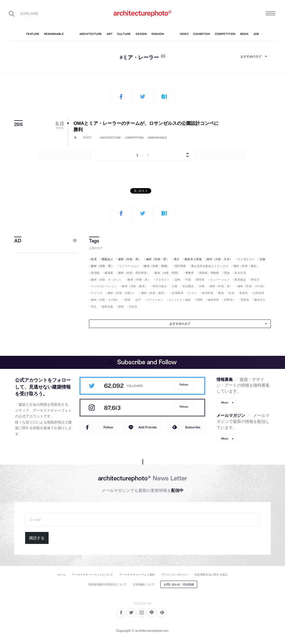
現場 (128, 300)
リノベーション (129, 266)
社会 (232, 293)
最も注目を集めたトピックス (210, 266)
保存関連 (207, 293)
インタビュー (246, 259)
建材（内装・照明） (167, 273)
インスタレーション (104, 286)
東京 (177, 259)
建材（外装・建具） (246, 266)
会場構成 (177, 293)
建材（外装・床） (221, 286)
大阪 (175, 286)
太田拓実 (259, 293)
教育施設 (240, 280)
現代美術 (180, 266)
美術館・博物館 (209, 273)
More (225, 403)
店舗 (262, 259)
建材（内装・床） (130, 259)
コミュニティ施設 (180, 300)
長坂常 (244, 293)
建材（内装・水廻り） (122, 293)
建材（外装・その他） (252, 286)
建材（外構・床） (139, 280)
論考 (178, 280)
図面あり (108, 259)
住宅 (94, 259)
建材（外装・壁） (102, 266)
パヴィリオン (155, 300)
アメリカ (97, 293)
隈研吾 (200, 280)
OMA (199, 300)
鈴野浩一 (230, 300)
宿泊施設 (188, 286)
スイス (192, 293)
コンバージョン (220, 280)
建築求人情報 (193, 259)
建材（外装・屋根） (157, 266)
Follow (184, 385)
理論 (227, 273)
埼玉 (94, 307)
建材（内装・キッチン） (107, 280)
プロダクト (163, 280)
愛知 (221, 293)
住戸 (138, 300)
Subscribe (193, 427)
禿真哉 (245, 300)
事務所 (190, 273)
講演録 (95, 273)
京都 (202, 286)
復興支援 (108, 307)
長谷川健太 (160, 286)
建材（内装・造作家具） (134, 273)
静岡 (121, 307)
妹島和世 (213, 300)
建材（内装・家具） (154, 293)
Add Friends (148, 427)
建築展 (109, 273)
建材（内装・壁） (158, 259)
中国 (188, 280)
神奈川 (255, 280)
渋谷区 (133, 307)
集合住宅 (240, 273)
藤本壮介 (260, 300)
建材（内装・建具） (135, 286)
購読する (37, 538)
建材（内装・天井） (220, 259)
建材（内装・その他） (105, 300)
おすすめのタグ (251, 56)
